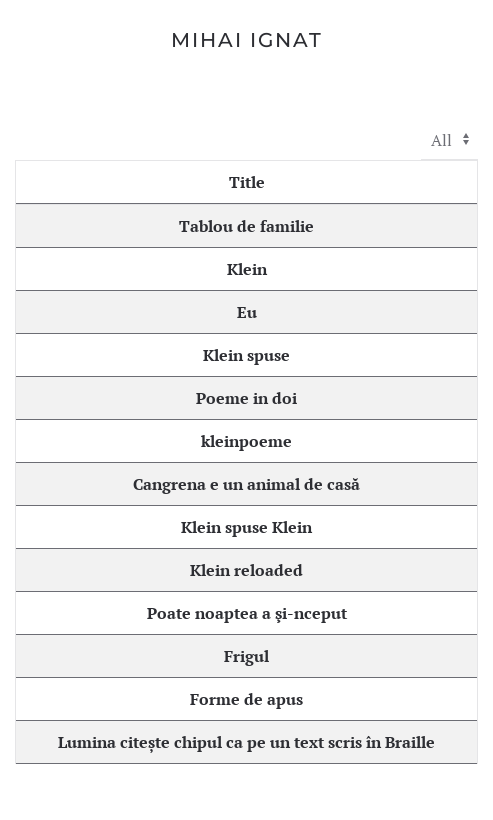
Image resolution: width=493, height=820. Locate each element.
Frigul (246, 656)
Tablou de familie (246, 226)
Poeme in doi (246, 398)
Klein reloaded (246, 570)
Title (247, 182)
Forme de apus (246, 699)
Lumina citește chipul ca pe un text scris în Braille (246, 742)
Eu (247, 312)
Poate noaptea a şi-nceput (247, 613)
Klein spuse (246, 355)
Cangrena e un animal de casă (246, 484)
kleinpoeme (246, 441)
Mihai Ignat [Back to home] (247, 40)
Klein (247, 269)
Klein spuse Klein (246, 527)
